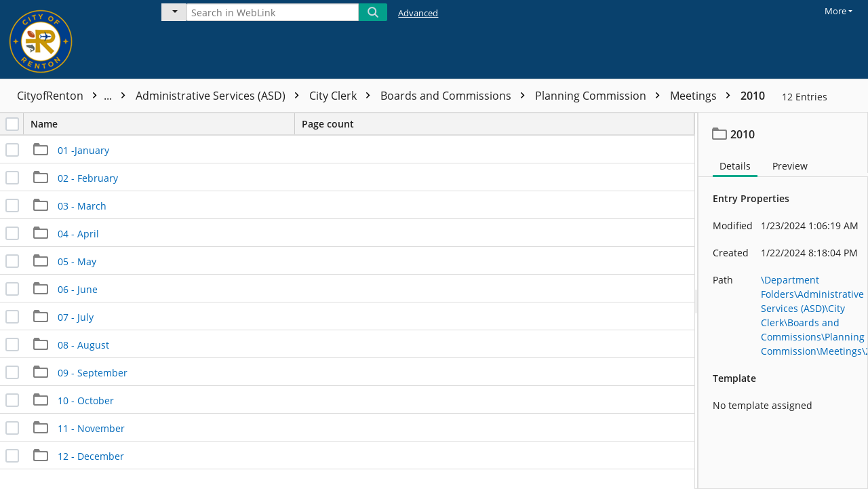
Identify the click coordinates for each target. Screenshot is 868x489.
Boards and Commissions (456, 96)
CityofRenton (75, 96)
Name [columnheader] (162, 124)
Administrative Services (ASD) (221, 96)
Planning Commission (601, 96)
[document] (783, 301)
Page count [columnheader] (328, 124)
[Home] (71, 39)
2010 (753, 96)
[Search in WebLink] (273, 12)
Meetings (704, 96)
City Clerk (343, 96)
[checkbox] (12, 124)
